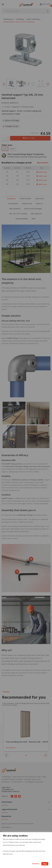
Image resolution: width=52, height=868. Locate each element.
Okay (45, 864)
